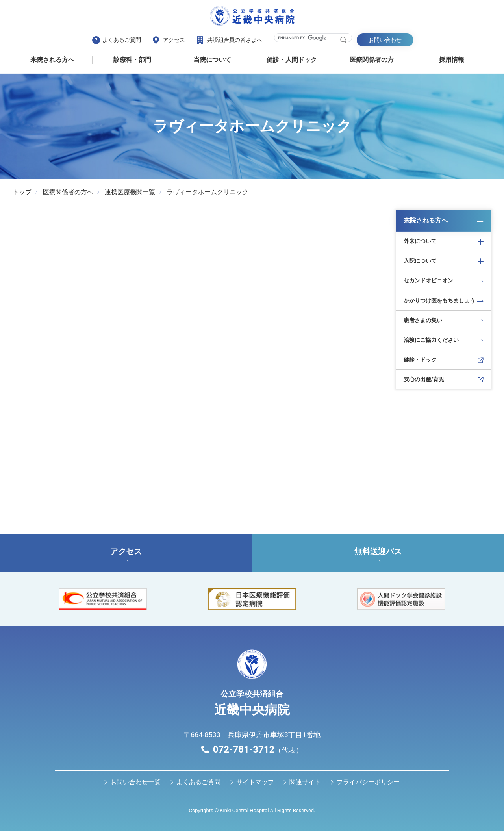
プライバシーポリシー (368, 782)
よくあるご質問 (122, 40)
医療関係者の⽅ (372, 60)
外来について (420, 241)
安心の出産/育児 (424, 379)
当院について (212, 60)
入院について (420, 261)
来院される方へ (52, 60)
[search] (308, 38)
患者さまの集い (423, 320)
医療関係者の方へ (68, 192)
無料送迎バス (378, 555)
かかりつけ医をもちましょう (439, 300)
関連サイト (305, 782)
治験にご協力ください (431, 340)
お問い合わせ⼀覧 (135, 782)
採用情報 (452, 60)
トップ (22, 192)
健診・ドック (420, 360)
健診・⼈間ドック (292, 60)
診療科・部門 (132, 60)
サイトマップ (255, 782)
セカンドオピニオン (428, 280)
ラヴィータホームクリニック (208, 192)
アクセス (174, 40)
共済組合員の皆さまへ (235, 40)
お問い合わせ (385, 40)
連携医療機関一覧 (130, 192)
